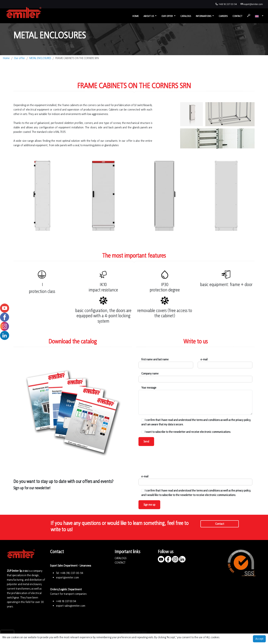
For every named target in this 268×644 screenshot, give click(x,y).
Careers (223, 16)
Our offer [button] (167, 16)
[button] (259, 16)
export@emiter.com (253, 4)
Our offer (19, 58)
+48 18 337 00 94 (228, 4)
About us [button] (149, 16)
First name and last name (155, 359)
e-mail (204, 359)
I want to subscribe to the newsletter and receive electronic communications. (186, 432)
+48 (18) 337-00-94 (72, 573)
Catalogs (186, 16)
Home (135, 16)
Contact (237, 16)
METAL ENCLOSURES (40, 58)
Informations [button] (204, 16)
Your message (149, 388)
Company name (150, 373)
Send (146, 441)
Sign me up (149, 505)
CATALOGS (121, 558)
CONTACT (120, 563)
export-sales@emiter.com (71, 606)
